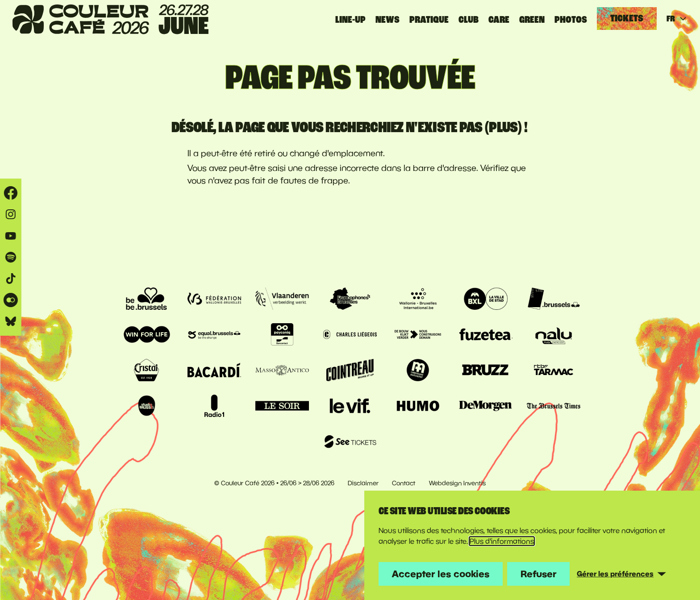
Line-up (350, 20)
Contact (404, 483)
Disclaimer (363, 483)
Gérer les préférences (615, 574)
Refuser (538, 574)
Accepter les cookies (441, 574)
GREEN (532, 20)
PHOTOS (571, 20)
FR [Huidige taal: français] (677, 19)
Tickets (627, 18)
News (387, 20)
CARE (499, 20)
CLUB (469, 20)
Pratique (429, 20)
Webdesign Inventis (457, 483)
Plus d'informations (502, 541)
